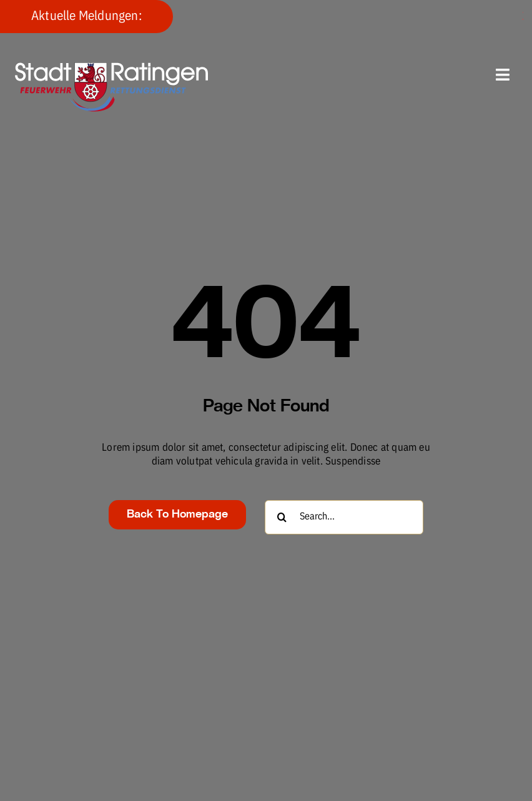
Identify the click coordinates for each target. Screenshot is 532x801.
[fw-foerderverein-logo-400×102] (112, 68)
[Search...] (344, 517)
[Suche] (282, 517)
